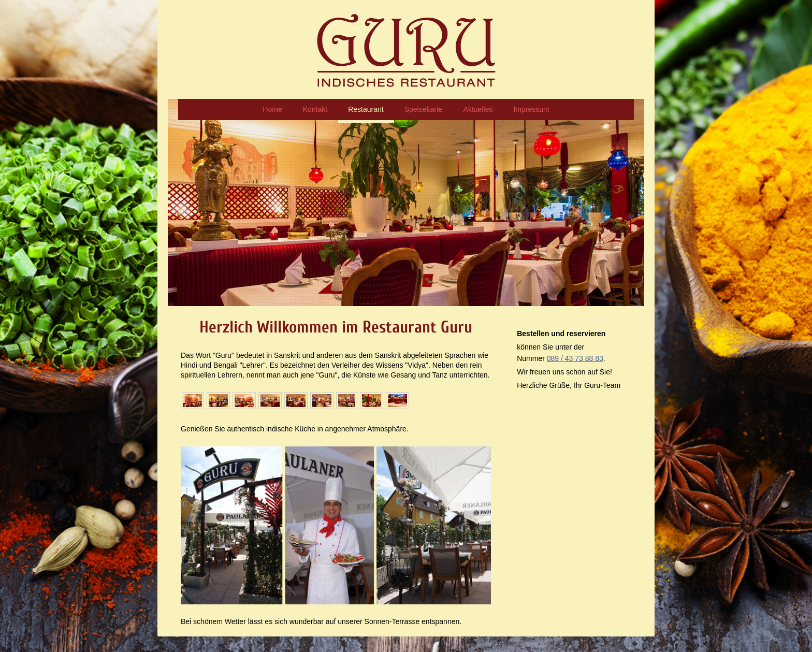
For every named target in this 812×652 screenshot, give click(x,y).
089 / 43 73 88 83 (575, 358)
